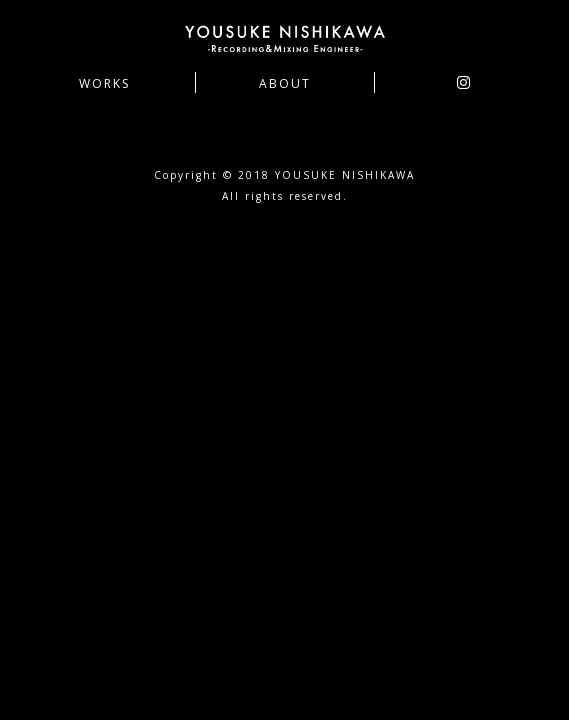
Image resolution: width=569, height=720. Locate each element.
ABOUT (285, 84)
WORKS (104, 84)
